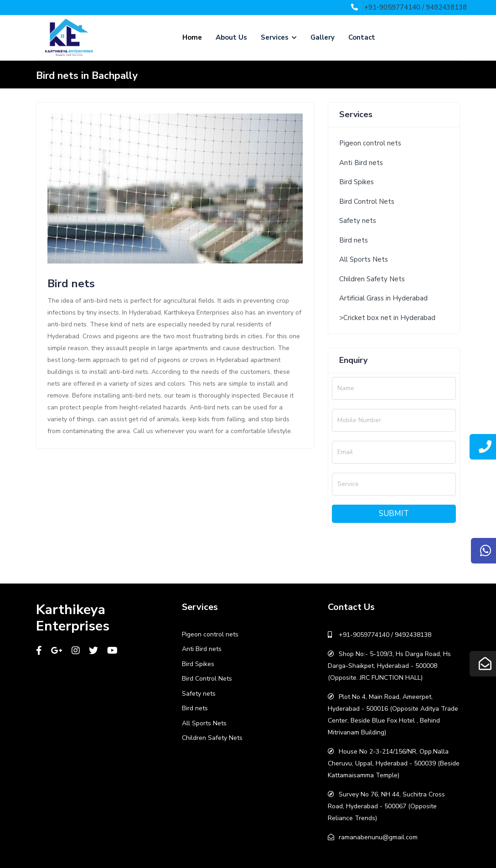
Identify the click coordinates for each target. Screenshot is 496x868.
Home (192, 37)
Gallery (323, 37)
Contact (362, 37)
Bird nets (354, 240)
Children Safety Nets (372, 279)
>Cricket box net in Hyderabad (387, 318)
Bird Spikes (356, 182)
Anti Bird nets (361, 163)
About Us (231, 37)
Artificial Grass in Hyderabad (383, 298)
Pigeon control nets (370, 143)
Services (279, 37)
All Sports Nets (364, 259)
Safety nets (358, 221)
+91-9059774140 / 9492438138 (416, 7)
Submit (394, 514)
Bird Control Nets (367, 201)
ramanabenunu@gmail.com (378, 837)
